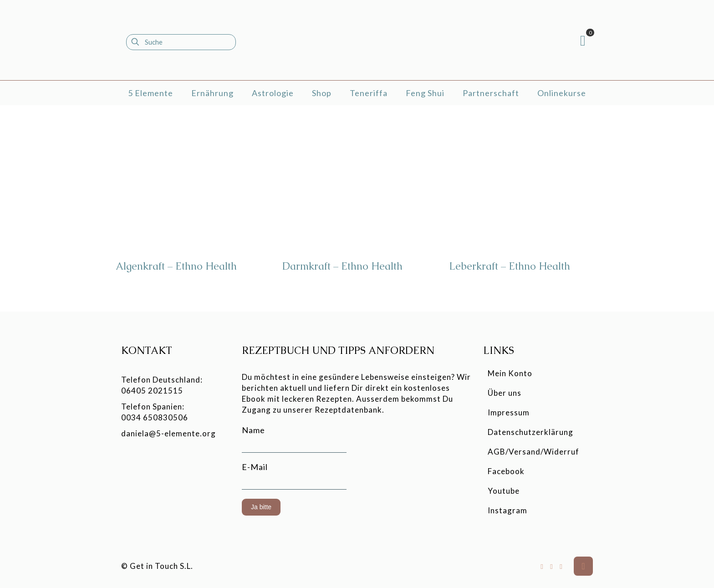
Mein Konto (510, 373)
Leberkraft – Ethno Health (510, 266)
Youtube (504, 491)
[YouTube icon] (552, 566)
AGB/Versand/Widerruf (533, 452)
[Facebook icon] (542, 566)
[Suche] (181, 42)
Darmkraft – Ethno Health (342, 266)
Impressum (509, 412)
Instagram (507, 510)
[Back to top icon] (583, 566)
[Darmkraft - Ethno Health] (357, 186)
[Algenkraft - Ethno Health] (190, 186)
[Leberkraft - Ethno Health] (523, 186)
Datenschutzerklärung (530, 432)
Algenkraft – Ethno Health (176, 266)
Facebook (506, 471)
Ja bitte (261, 507)
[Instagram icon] (561, 566)
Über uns (505, 393)
